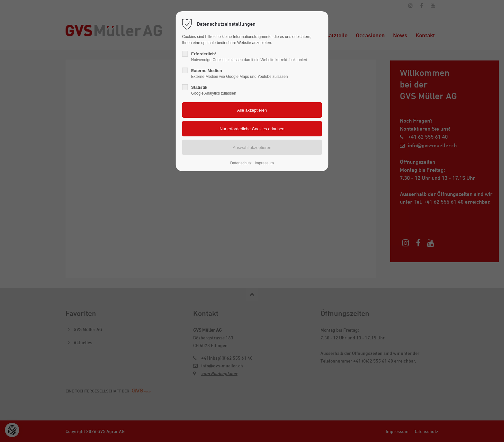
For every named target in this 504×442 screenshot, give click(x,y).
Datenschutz (241, 163)
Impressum (264, 163)
